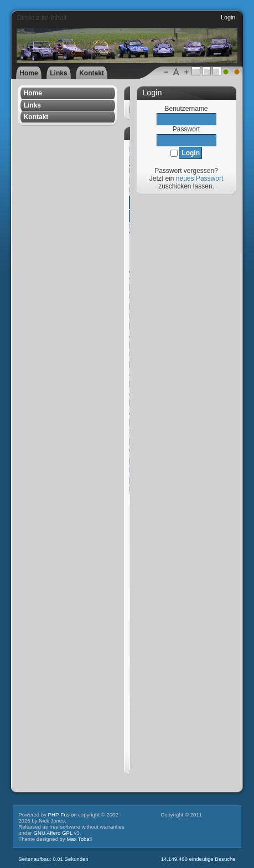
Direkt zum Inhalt (42, 18)
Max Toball (79, 839)
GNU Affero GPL (53, 833)
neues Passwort (199, 178)
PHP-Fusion (63, 815)
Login (228, 17)
